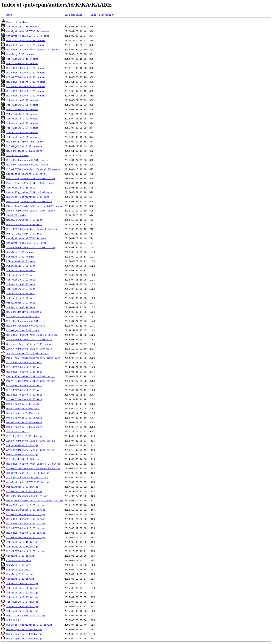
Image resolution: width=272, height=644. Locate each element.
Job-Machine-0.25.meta (21, 293)
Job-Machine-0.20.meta (21, 270)
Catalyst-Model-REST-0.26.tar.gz (28, 473)
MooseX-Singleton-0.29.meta (24, 224)
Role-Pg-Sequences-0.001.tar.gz (27, 477)
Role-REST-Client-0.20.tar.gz (26, 528)
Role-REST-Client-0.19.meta (24, 362)
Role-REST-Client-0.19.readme (26, 82)
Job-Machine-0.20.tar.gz (22, 588)
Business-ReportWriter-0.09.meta (28, 197)
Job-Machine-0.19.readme (22, 59)
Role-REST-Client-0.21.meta (24, 390)
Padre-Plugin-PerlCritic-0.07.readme (31, 178)
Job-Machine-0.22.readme (22, 119)
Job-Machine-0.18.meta (21, 188)
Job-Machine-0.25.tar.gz (22, 606)
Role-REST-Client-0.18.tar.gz (26, 519)
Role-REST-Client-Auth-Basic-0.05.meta (32, 335)
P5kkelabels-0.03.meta (21, 303)
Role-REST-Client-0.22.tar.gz (26, 537)
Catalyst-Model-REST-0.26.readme (28, 31)
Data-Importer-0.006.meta (23, 413)
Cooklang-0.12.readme (20, 257)
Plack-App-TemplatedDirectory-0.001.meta (33, 358)
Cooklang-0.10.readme (20, 54)
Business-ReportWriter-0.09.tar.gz (29, 625)
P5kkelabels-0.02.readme (22, 114)
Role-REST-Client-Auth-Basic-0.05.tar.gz (33, 468)
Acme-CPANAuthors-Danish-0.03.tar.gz (31, 441)
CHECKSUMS (13, 620)
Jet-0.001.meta (16, 215)
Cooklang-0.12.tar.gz (20, 579)
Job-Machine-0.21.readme (22, 105)
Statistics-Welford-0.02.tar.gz (27, 353)
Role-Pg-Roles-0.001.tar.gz (24, 436)
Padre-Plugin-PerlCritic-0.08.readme (31, 183)
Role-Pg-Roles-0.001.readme (24, 146)
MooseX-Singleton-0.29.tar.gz (26, 510)
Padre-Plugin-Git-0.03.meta (24, 234)
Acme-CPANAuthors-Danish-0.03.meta (29, 339)
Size (94, 15)
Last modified (73, 15)
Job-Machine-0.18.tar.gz (22, 546)
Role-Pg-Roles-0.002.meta (23, 330)
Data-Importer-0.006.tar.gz (24, 634)
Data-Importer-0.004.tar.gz (24, 629)
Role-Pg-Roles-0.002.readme (24, 151)
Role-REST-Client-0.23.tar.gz (26, 551)
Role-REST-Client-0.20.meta (24, 385)
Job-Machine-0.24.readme (22, 128)
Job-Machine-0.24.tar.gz (22, 602)
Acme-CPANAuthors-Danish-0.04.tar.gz (31, 450)
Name (9, 15)
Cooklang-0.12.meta (19, 560)
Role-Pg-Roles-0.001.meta (23, 316)
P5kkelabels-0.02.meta (21, 266)
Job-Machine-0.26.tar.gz (22, 611)
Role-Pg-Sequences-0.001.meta (26, 321)
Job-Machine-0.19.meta (21, 307)
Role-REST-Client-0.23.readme (26, 68)
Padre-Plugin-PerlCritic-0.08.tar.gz (31, 381)
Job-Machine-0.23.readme (22, 123)
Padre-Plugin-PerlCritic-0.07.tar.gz (31, 376)
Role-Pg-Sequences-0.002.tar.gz (27, 496)
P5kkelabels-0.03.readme (22, 63)
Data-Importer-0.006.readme (24, 427)
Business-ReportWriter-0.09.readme (29, 344)
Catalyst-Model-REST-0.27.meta (26, 243)
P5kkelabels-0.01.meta (21, 261)
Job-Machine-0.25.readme (22, 132)
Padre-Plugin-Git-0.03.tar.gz (26, 616)
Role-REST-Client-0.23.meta (24, 399)
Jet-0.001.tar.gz (17, 431)
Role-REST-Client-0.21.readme (26, 91)
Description (107, 15)
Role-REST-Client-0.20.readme (26, 86)
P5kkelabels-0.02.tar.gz (22, 454)
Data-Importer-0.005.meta (23, 408)
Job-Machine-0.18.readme (22, 27)
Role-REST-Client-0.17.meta (24, 367)
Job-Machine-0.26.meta (21, 298)
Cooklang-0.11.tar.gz (20, 574)
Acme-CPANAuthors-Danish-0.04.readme (31, 211)
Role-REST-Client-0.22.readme (26, 96)
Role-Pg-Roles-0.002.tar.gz (24, 491)
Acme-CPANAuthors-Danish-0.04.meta (29, 349)
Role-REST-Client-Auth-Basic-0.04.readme (33, 50)
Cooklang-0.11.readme (20, 252)
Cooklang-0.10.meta (19, 565)
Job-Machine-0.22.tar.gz (22, 593)
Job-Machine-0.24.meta (21, 289)
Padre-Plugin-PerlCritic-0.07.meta (29, 192)
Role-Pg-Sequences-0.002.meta (26, 326)
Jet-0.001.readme (17, 155)
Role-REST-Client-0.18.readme (26, 77)
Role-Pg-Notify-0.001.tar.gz (25, 459)
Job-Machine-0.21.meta (21, 275)
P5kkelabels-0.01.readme (22, 109)
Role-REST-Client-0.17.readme (26, 73)
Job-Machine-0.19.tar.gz (22, 542)
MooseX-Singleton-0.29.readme (26, 45)
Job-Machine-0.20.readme (22, 100)
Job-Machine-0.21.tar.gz (22, 583)
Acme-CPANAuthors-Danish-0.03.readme (31, 247)
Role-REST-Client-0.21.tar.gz (26, 533)
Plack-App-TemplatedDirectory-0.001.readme (35, 206)
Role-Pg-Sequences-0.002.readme (27, 165)
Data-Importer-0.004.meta (23, 404)
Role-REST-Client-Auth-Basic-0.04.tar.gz (33, 464)
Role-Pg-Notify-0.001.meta (24, 312)
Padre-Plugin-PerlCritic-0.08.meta (29, 201)
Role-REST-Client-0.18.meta (24, 372)
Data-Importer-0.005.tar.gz (24, 639)
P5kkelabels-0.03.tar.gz (22, 487)
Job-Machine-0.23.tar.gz (22, 597)
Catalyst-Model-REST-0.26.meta (26, 238)
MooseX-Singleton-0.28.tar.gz (26, 505)
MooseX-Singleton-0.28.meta (24, 220)
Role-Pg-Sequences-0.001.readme (27, 160)
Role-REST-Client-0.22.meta (24, 395)
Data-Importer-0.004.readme (24, 418)
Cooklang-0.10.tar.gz (20, 556)
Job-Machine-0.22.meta (21, 280)
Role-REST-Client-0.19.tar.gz (26, 523)
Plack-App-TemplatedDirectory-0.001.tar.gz (35, 500)
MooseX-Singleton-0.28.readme (26, 40)
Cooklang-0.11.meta (19, 569)
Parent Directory (17, 22)
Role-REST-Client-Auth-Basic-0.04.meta (32, 229)
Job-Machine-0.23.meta (21, 284)
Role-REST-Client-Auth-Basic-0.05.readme (33, 169)
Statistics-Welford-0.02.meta (26, 174)
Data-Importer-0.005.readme (24, 422)
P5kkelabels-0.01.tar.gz (22, 445)
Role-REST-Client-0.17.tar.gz (26, 514)
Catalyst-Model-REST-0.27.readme (28, 36)
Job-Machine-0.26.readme (22, 137)
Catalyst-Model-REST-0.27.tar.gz (28, 482)
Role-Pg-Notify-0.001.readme (25, 142)
